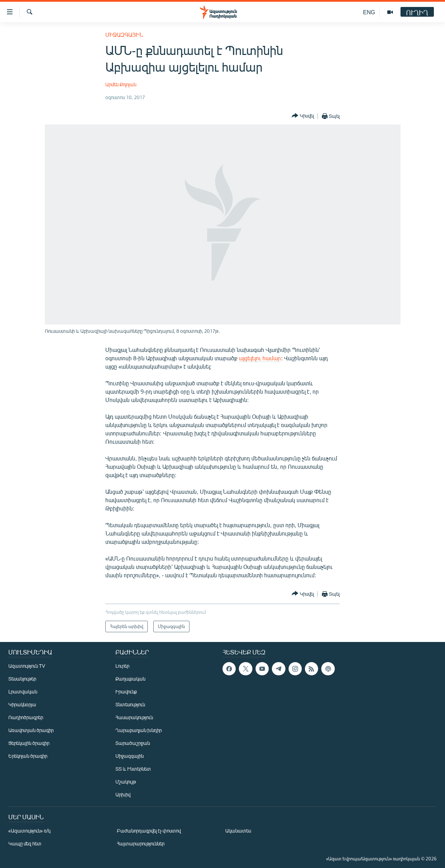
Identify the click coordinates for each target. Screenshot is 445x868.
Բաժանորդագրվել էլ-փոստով (149, 831)
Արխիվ (123, 794)
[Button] (303, 116)
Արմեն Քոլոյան (121, 84)
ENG (369, 12)
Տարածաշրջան (133, 743)
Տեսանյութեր (22, 679)
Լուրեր (122, 666)
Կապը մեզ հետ (25, 843)
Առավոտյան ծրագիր (31, 730)
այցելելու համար (260, 358)
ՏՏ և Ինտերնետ (133, 769)
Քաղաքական (130, 679)
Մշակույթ (126, 782)
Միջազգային (124, 35)
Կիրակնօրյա (22, 704)
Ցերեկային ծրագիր (29, 743)
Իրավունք (126, 692)
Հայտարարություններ (141, 843)
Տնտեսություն (130, 704)
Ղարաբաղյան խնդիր (139, 730)
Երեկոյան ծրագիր (28, 756)
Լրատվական (23, 692)
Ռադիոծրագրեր (26, 717)
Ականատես (238, 831)
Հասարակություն (134, 717)
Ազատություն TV (27, 666)
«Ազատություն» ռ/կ (29, 831)
